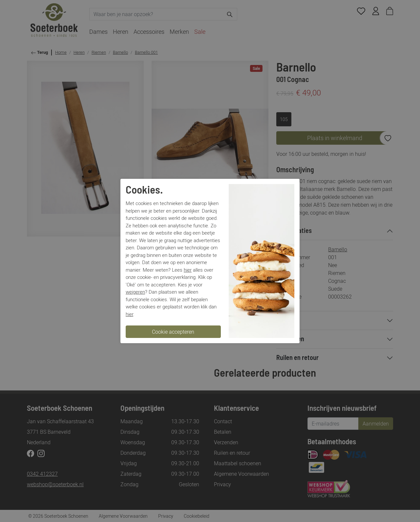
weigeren (135, 292)
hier (188, 270)
